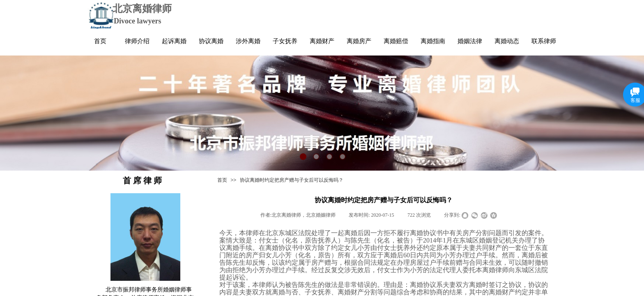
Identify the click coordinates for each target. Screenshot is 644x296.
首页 (222, 180)
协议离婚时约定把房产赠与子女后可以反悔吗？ (292, 180)
